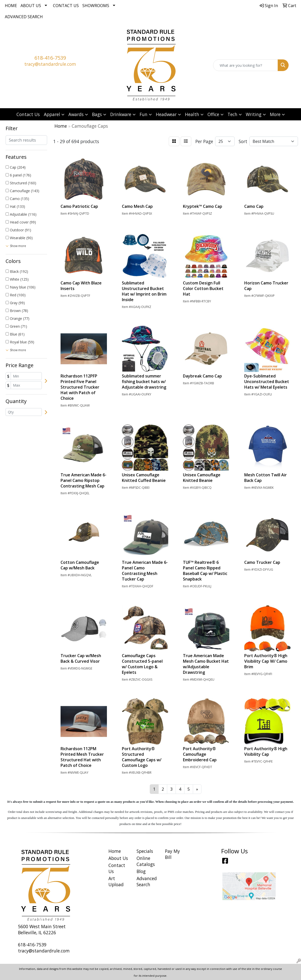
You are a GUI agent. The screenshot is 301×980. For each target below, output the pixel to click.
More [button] (275, 114)
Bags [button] (97, 114)
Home (11, 6)
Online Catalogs (146, 861)
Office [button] (213, 114)
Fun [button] (144, 114)
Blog (141, 871)
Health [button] (192, 114)
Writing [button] (254, 114)
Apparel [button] (52, 114)
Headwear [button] (166, 114)
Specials (145, 851)
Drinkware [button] (121, 114)
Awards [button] (76, 114)
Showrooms (96, 6)
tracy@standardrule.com (50, 64)
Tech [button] (232, 114)
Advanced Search (24, 17)
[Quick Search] (246, 65)
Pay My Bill (172, 854)
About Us (31, 6)
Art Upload (116, 881)
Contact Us (66, 6)
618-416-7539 (50, 58)
